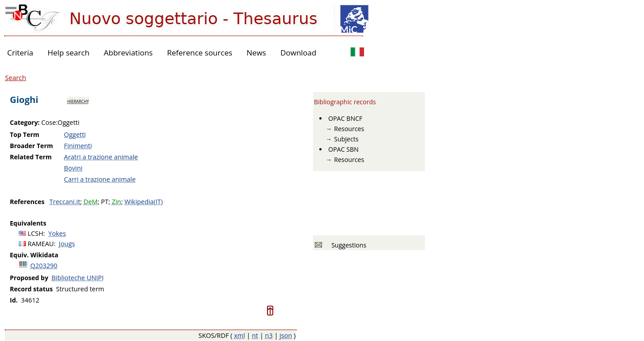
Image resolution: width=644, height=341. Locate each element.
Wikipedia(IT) (144, 202)
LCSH (36, 233)
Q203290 (44, 266)
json (286, 335)
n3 (269, 335)
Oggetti (75, 134)
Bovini (73, 168)
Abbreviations (128, 53)
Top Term (25, 134)
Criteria (20, 53)
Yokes (57, 233)
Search (16, 77)
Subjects (346, 139)
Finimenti (78, 146)
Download (299, 53)
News (256, 53)
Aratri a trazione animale (101, 157)
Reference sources (199, 53)
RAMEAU (41, 244)
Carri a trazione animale (100, 179)
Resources (349, 129)
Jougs (67, 244)
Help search (68, 53)
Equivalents (28, 223)
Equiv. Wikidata (34, 255)
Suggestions (347, 245)
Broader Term (32, 146)
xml (239, 335)
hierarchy (78, 101)
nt (255, 335)
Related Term (31, 157)
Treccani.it (65, 202)
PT (105, 202)
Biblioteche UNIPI (77, 278)
